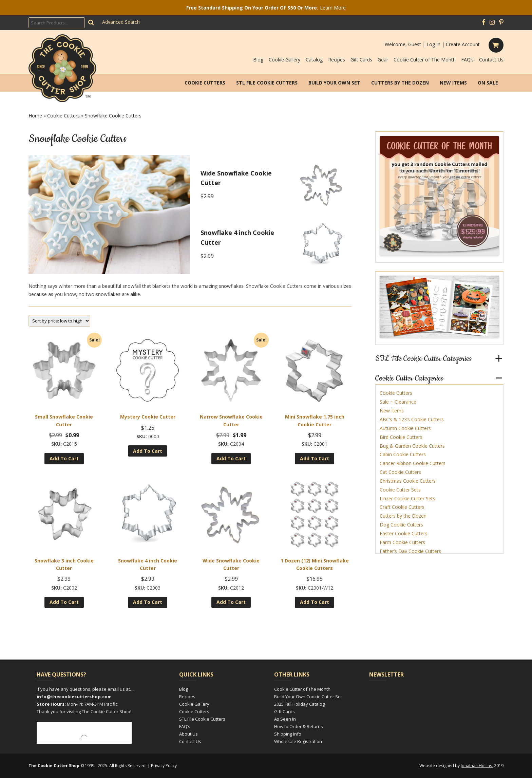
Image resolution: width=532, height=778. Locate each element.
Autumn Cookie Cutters (405, 428)
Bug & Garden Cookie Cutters (412, 446)
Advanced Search (121, 22)
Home (35, 116)
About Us (188, 734)
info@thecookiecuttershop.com (74, 697)
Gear (383, 60)
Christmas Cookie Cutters (408, 481)
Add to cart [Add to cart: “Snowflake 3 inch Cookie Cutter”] (64, 602)
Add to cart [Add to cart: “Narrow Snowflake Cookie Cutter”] (231, 458)
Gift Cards (361, 60)
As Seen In (285, 719)
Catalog (314, 60)
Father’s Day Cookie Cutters (410, 551)
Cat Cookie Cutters (400, 472)
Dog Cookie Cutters (401, 525)
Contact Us (491, 60)
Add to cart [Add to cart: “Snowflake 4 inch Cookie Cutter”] (148, 602)
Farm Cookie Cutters (402, 542)
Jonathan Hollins (476, 766)
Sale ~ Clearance (398, 402)
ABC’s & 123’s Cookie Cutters (412, 419)
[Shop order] (59, 321)
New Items (453, 83)
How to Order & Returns (299, 726)
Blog (258, 60)
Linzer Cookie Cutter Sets (407, 498)
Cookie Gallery (284, 60)
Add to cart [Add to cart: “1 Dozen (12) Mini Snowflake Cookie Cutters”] (315, 602)
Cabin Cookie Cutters (403, 454)
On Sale (488, 83)
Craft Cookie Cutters (402, 507)
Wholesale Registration (298, 741)
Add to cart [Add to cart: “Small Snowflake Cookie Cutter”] (64, 458)
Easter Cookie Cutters (404, 533)
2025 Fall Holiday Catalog (299, 704)
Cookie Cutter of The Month (425, 60)
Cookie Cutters (205, 83)
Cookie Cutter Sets (400, 490)
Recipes (337, 60)
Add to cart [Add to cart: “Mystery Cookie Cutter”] (148, 451)
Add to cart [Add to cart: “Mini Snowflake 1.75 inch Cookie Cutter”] (315, 458)
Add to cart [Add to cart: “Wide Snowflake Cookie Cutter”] (231, 602)
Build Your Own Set (334, 83)
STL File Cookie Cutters (267, 83)
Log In (433, 44)
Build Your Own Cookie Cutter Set (308, 697)
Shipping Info (288, 734)
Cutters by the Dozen (400, 83)
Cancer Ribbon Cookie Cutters (413, 463)
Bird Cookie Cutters (401, 437)
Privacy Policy (164, 766)
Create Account (463, 44)
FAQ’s (467, 60)
